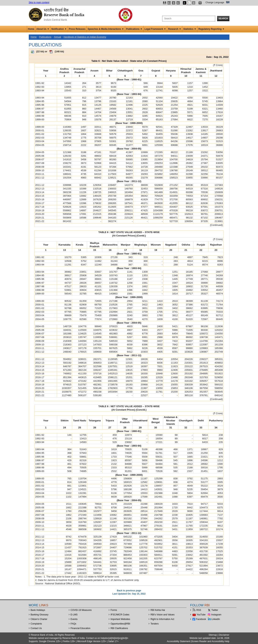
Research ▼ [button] (175, 29)
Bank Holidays (38, 610)
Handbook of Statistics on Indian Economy (85, 37)
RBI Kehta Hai (158, 610)
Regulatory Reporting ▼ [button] (211, 29)
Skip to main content (39, 2)
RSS (199, 610)
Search (223, 19)
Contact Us (36, 628)
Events (74, 619)
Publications (45, 37)
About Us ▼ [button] (43, 29)
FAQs (73, 624)
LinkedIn (216, 619)
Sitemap (213, 635)
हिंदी (228, 2)
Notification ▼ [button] (59, 29)
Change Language (215, 2)
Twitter (215, 610)
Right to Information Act (162, 619)
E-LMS (74, 615)
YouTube (201, 615)
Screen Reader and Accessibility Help (210, 641)
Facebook (201, 619)
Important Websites (120, 619)
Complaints (36, 624)
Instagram (216, 615)
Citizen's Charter (39, 619)
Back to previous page (129, 591)
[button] (165, 3)
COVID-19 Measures (81, 610)
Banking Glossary (40, 615)
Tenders (155, 624)
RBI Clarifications (119, 628)
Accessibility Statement (179, 641)
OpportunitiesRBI (120, 624)
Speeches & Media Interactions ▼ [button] (106, 29)
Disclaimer (224, 635)
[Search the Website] (189, 19)
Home (31, 29)
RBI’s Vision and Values (163, 615)
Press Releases (77, 29)
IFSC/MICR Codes (120, 615)
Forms (114, 610)
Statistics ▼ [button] (190, 29)
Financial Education (81, 628)
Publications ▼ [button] (134, 29)
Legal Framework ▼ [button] (155, 29)
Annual (57, 37)
